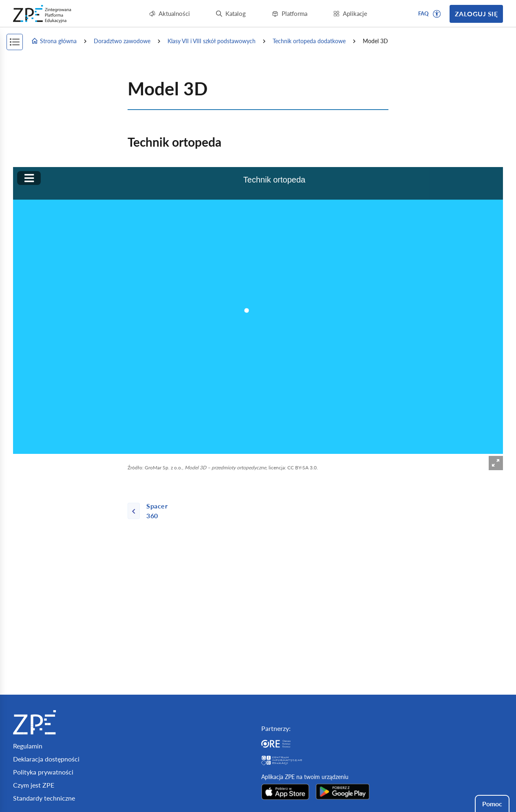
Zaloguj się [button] (476, 14)
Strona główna (54, 41)
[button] (437, 14)
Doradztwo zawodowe (122, 41)
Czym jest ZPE (34, 785)
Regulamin (28, 746)
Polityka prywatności (43, 772)
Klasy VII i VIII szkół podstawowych (212, 41)
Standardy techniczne (44, 798)
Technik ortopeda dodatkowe (309, 41)
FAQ (423, 13)
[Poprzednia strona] (153, 511)
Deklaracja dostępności (46, 759)
